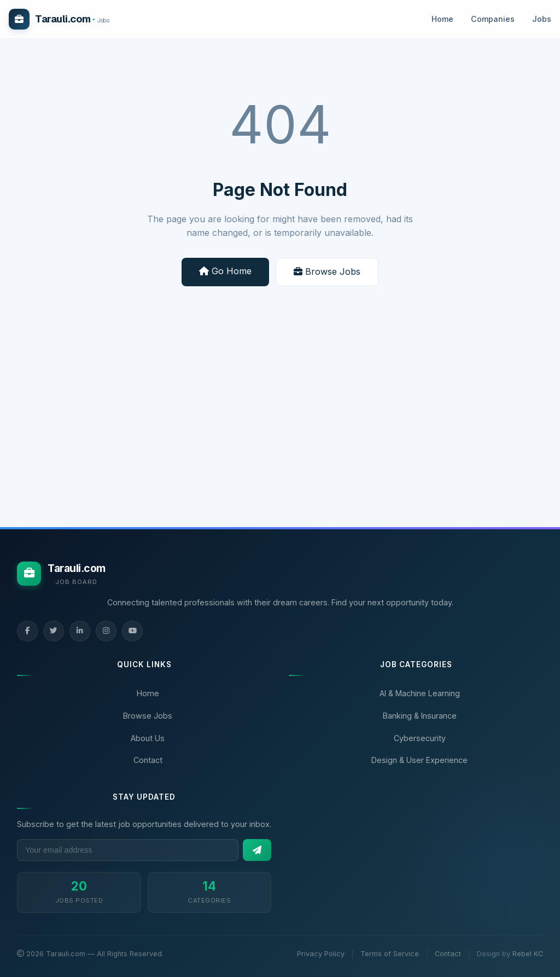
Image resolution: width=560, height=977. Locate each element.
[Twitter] (54, 631)
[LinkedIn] (80, 631)
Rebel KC (528, 954)
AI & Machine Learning (420, 693)
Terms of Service (390, 954)
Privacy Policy (321, 954)
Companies (493, 19)
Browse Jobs (327, 271)
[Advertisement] (280, 429)
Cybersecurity (420, 738)
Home (442, 19)
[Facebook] (27, 631)
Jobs (542, 19)
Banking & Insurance (420, 716)
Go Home (225, 271)
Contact (148, 760)
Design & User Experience (419, 760)
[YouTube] (132, 631)
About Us (148, 738)
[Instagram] (106, 631)
